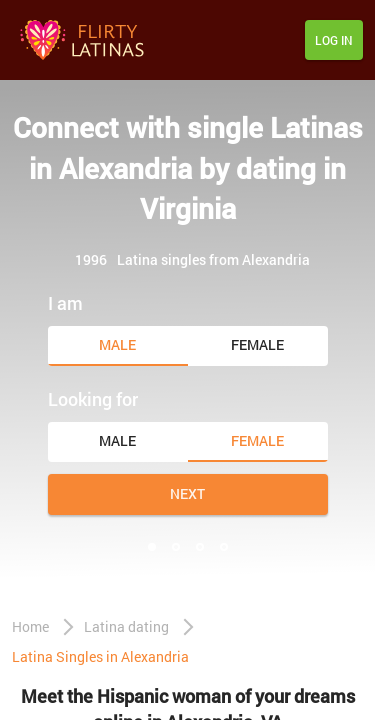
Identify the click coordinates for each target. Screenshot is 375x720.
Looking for (93, 399)
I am (65, 303)
